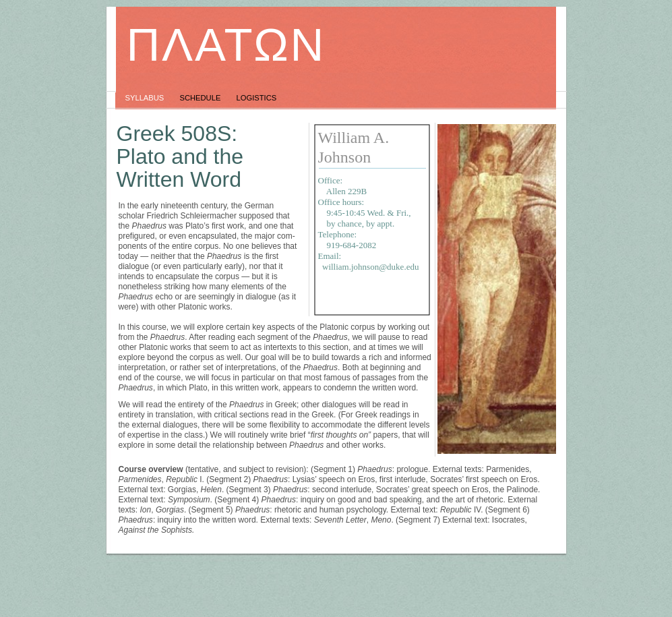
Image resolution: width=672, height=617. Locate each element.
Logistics (257, 98)
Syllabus (146, 98)
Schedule (201, 98)
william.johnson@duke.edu (370, 267)
